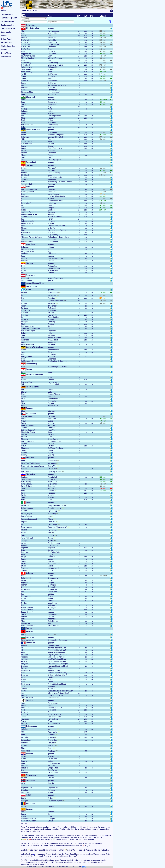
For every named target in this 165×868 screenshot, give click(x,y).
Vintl (51, 533)
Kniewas (52, 69)
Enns (23, 100)
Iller (23, 354)
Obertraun (52, 54)
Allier (23, 648)
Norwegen (30, 780)
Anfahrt (4, 50)
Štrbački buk (53, 770)
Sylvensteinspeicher (57, 301)
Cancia (51, 550)
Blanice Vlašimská (28, 425)
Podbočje (51, 493)
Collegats (51, 819)
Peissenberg (54, 293)
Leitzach (24, 319)
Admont (51, 100)
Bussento (25, 505)
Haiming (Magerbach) (56, 196)
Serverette (52, 689)
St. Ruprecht (53, 122)
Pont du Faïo (53, 719)
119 (101, 40)
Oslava (24, 444)
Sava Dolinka (26, 484)
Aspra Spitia (54, 732)
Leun (50, 372)
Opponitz (51, 139)
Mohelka (25, 439)
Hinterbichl (52, 203)
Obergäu (52, 168)
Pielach (24, 153)
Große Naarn (26, 45)
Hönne (24, 380)
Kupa (23, 763)
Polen (28, 795)
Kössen (51, 223)
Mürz (23, 118)
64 (101, 419)
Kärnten (29, 263)
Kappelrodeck (53, 350)
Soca (23, 497)
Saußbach (31, 329)
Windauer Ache (27, 242)
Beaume (24, 666)
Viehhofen (52, 180)
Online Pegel (6, 39)
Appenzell (52, 619)
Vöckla (24, 94)
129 (101, 33)
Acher (23, 350)
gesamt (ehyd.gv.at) (56, 278)
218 (101, 76)
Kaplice (51, 435)
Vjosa (23, 634)
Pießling (24, 88)
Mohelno (51, 428)
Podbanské (53, 461)
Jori (23, 786)
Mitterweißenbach (28, 58)
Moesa (24, 601)
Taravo (24, 717)
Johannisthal (53, 340)
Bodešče (51, 479)
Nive (23, 682)
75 (101, 293)
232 (101, 196)
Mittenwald (53, 295)
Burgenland (31, 162)
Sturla (23, 566)
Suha (50, 500)
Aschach (25, 33)
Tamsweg (52, 184)
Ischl (23, 51)
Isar (23, 199)
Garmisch (53, 304)
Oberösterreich (32, 28)
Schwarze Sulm (27, 125)
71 (101, 56)
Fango (24, 705)
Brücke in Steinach (55, 217)
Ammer (24, 293)
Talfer (27, 538)
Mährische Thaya (28, 432)
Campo (51, 814)
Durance (25, 675)
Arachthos (25, 737)
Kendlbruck (52, 170)
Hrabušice (53, 469)
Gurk (23, 266)
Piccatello (52, 557)
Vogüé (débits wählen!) (57, 659)
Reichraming (26, 63)
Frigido (24, 522)
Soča (23, 491)
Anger (50, 107)
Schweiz (29, 573)
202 (101, 208)
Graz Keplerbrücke (55, 116)
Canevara (53, 522)
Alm (23, 31)
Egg (49, 252)
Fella (23, 555)
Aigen (50, 109)
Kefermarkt (52, 38)
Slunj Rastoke (53, 768)
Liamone (25, 714)
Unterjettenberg (54, 173)
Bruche (24, 668)
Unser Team (6, 53)
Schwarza (25, 137)
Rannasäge (52, 90)
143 (101, 175)
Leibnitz (51, 127)
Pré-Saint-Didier (54, 552)
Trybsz (52, 798)
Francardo (52, 710)
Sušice (50, 421)
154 (101, 139)
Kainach (24, 111)
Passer (24, 559)
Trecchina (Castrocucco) (59, 527)
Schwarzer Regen (28, 331)
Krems (24, 85)
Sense (24, 614)
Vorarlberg (30, 244)
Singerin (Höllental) (55, 137)
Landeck (51, 210)
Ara (23, 812)
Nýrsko (51, 453)
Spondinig (53, 514)
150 (101, 72)
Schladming (52, 102)
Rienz (23, 533)
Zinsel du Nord (27, 698)
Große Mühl (26, 40)
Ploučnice (25, 448)
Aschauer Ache (27, 212)
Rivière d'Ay (26, 684)
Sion (50, 610)
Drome (24, 673)
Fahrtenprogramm (9, 18)
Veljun (50, 761)
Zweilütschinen (54, 626)
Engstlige (25, 583)
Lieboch (51, 111)
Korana (24, 761)
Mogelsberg (52, 603)
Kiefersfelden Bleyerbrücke (58, 237)
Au (49, 249)
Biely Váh (31, 463)
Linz (50, 35)
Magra (24, 557)
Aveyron (24, 664)
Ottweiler (51, 411)
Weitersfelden (53, 67)
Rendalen (52, 790)
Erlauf (23, 132)
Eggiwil (51, 580)
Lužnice (28, 416)
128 (101, 58)
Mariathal (51, 189)
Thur (23, 621)
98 (101, 488)
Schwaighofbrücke (55, 177)
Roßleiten (52, 88)
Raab (23, 120)
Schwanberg (53, 125)
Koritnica (25, 477)
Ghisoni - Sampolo (55, 708)
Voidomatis (25, 751)
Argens (24, 661)
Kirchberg (52, 212)
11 (101, 576)
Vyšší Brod (52, 419)
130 (101, 137)
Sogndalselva (26, 788)
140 (101, 479)
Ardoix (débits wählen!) (57, 684)
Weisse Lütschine (28, 626)
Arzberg (51, 120)
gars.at (51, 281)
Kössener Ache (27, 223)
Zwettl (50, 49)
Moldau (24, 419)
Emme (24, 580)
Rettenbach (26, 65)
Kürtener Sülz (26, 382)
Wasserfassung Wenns (57, 230)
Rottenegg (52, 47)
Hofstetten (52, 153)
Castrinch (52, 587)
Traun (23, 76)
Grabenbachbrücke (55, 65)
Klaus (50, 72)
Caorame (25, 511)
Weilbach (51, 324)
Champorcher (53, 545)
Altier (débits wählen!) (56, 652)
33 (101, 63)
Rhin (23, 367)
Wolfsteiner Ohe (28, 344)
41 (101, 484)
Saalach (24, 173)
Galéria (51, 705)
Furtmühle (52, 40)
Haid (50, 60)
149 (101, 79)
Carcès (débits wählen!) (57, 661)
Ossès (50, 682)
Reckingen (52, 608)
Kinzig (27, 357)
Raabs (50, 155)
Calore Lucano (27, 508)
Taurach (27, 184)
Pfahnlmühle (53, 81)
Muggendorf (52, 342)
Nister (23, 396)
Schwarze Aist (27, 67)
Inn (26, 196)
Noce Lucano (26, 527)
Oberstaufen (53, 261)
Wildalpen (52, 104)
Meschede (52, 359)
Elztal (50, 392)
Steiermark (30, 97)
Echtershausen (54, 399)
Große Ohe (26, 310)
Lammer (24, 168)
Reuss (24, 605)
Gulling (24, 109)
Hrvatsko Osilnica (55, 763)
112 (101, 47)
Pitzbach (25, 230)
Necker (24, 603)
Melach (24, 228)
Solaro (50, 721)
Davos (50, 596)
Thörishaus (52, 614)
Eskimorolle (6, 32)
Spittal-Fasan (53, 271)
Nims (23, 394)
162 (101, 51)
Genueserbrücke (54, 717)
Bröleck (51, 377)
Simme (24, 617)
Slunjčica (25, 768)
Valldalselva (26, 792)
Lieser (24, 271)
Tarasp (50, 576)
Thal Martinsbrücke (55, 258)
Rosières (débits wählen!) (58, 666)
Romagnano (54, 530)
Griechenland (31, 726)
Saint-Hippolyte (54, 670)
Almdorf (51, 214)
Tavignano (25, 719)
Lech (23, 205)
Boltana (51, 812)
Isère (23, 677)
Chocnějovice (53, 439)
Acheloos (25, 729)
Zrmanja (24, 772)
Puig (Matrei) (53, 235)
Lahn (23, 372)
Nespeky (51, 423)
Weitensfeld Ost (54, 268)
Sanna (24, 210)
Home (3, 11)
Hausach (51, 357)
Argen (24, 306)
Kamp (23, 146)
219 (101, 210)
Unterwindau (53, 242)
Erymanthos (26, 740)
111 (101, 81)
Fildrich (24, 585)
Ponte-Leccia (53, 703)
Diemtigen (52, 585)
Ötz (23, 208)
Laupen (51, 612)
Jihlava (24, 428)
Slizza (24, 561)
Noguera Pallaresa (28, 819)
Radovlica (52, 488)
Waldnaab (25, 340)
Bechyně (51, 416)
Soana (24, 564)
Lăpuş (24, 806)
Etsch (26, 514)
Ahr (23, 390)
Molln (50, 56)
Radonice (52, 425)
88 (101, 303)
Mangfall (25, 322)
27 (101, 173)
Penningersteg (54, 31)
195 (101, 132)
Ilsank (50, 326)
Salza (23, 104)
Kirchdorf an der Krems (57, 85)
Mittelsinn (52, 335)
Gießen (51, 352)
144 (101, 482)
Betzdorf (51, 403)
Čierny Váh (33, 466)
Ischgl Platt (52, 239)
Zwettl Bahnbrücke (55, 148)
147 (101, 74)
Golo (23, 710)
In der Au (51, 228)
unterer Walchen (54, 338)
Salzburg (30, 165)
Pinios (24, 748)
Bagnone (25, 548)
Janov (50, 432)
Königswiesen (53, 45)
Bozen (52, 538)
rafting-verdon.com (55, 646)
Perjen (50, 219)
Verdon (24, 646)
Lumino (51, 601)
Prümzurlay (52, 401)
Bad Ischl (51, 51)
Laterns (51, 256)
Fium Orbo (25, 708)
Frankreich (30, 643)
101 (101, 170)
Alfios (23, 732)
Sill (22, 235)
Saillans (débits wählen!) (57, 673)
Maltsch (24, 435)
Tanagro (24, 541)
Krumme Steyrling (28, 56)
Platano (24, 530)
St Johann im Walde (56, 201)
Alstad (50, 792)
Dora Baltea (26, 552)
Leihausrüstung (8, 28)
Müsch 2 (51, 390)
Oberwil (51, 617)
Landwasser (26, 596)
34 (101, 168)
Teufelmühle (53, 42)
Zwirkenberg (53, 306)
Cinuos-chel (52, 592)
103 (101, 69)
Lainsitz (24, 151)
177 (101, 60)
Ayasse (24, 545)
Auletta (52, 541)
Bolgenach (25, 247)
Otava (24, 421)
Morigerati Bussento (57, 506)
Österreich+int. (27, 281)
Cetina (24, 757)
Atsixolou (53, 746)
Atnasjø (51, 783)
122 (101, 31)
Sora (23, 500)
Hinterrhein (25, 589)
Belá (23, 461)
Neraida (52, 743)
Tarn (23, 686)
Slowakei (30, 457)
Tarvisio (51, 561)
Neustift (51, 144)
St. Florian (52, 83)
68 (101, 203)
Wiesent (24, 342)
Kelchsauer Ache (28, 221)
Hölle (50, 333)
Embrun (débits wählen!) (57, 675)
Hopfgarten (52, 192)
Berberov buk (53, 772)
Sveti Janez (52, 482)
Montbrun (52, 686)
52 (101, 100)
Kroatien (29, 754)
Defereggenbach (28, 192)
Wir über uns (6, 43)
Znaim (50, 450)
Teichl (23, 74)
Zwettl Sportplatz (54, 160)
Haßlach (24, 315)
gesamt (51, 28)
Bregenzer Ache (27, 249)
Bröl (23, 377)
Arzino (24, 543)
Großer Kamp (26, 144)
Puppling (52, 298)
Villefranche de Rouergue (58, 664)
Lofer (50, 175)
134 (101, 42)
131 (101, 65)
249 (101, 205)
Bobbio (51, 570)
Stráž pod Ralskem (55, 448)
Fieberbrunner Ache (29, 214)
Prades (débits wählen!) (57, 650)
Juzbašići (51, 766)
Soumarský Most (54, 441)
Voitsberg (51, 113)
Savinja (24, 495)
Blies (23, 411)
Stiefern (51, 146)
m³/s (105, 100)
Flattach (51, 273)
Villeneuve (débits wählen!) (58, 693)
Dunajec (24, 801)
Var (22, 693)
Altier (23, 652)
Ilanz (50, 623)
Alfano (52, 519)
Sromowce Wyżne (56, 801)
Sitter (23, 619)
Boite (23, 550)
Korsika (29, 700)
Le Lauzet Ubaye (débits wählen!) (61, 691)
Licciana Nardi (53, 568)
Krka (23, 493)
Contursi (52, 535)
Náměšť (51, 444)
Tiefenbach (52, 254)
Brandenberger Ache (29, 189)
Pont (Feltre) (54, 511)
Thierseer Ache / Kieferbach (32, 237)
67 (101, 194)
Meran (50, 559)
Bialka (24, 798)
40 (101, 421)
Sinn (23, 335)
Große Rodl (26, 47)
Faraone (29, 519)
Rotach (24, 258)
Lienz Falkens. (54, 194)
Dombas (51, 786)
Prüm (23, 399)
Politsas (52, 737)
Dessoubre (25, 670)
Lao (23, 524)
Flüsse (4, 35)
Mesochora (53, 729)
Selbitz (24, 333)
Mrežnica (25, 766)
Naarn (24, 60)
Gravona (25, 712)
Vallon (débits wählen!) (57, 657)
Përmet (52, 635)
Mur (23, 116)
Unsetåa (24, 790)
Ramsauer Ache (27, 326)
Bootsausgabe (7, 25)
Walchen (25, 338)
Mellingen (52, 605)
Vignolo (51, 566)
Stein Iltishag (53, 621)
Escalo (50, 821)
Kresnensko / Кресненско (58, 640)
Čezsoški (52, 491)
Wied (23, 406)
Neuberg (51, 118)
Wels (50, 79)
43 (101, 192)
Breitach (24, 254)
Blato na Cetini (54, 757)
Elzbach (24, 392)
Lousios (24, 745)
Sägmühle (52, 331)
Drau (23, 194)
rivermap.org (53, 578)
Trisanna (25, 239)
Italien (28, 502)
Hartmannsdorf (54, 92)
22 (101, 189)
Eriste (50, 816)
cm (104, 31)
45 (101, 423)
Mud (23, 324)
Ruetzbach (25, 233)
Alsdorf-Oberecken (55, 394)
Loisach (24, 303)
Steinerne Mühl (27, 92)
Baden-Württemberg (34, 347)
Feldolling (52, 322)
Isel (23, 201)
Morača (24, 778)
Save (23, 488)
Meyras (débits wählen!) (57, 655)
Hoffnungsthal (53, 384)
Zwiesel (51, 313)
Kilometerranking (8, 21)
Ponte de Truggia (55, 714)
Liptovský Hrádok (56, 472)
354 (101, 35)
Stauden (51, 319)
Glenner (24, 587)
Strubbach (25, 175)
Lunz (50, 157)
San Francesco (54, 543)
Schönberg (52, 310)
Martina (51, 594)
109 (101, 54)
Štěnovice (52, 455)
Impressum (6, 57)
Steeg (50, 205)
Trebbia (24, 570)
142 (101, 49)
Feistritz (24, 107)
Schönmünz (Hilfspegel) (57, 361)
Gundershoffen (54, 698)
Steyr (26, 69)
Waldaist (25, 81)
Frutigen (51, 583)
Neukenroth (52, 315)
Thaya (24, 155)
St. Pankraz (52, 74)
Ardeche (24, 655)
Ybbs (23, 139)
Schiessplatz (53, 589)
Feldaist (24, 38)
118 (101, 67)
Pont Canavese (54, 564)
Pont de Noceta (54, 723)
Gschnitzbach (26, 217)
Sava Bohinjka (27, 479)
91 (101, 295)
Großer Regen (27, 313)
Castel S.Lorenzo (56, 508)
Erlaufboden (53, 132)
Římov (50, 437)
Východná (53, 463)
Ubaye (24, 691)
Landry (51, 677)
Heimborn (52, 396)
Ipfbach (24, 83)
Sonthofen (52, 354)
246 (101, 301)
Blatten (51, 598)
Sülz (23, 384)
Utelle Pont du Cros (55, 695)
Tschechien (31, 414)
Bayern (29, 289)
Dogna (50, 555)
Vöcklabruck (53, 94)
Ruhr (23, 359)
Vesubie (24, 695)
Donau (24, 35)
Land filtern (26, 19)
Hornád (24, 469)
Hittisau (51, 247)
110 (101, 38)
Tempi (51, 748)
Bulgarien (30, 637)
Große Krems (26, 141)
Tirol (28, 187)
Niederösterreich (33, 130)
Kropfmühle (52, 33)
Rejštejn (51, 446)
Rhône (27, 608)
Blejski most (52, 484)
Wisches (51, 668)
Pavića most (53, 759)
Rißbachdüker (53, 317)
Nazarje (51, 495)
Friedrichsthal (53, 406)
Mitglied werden (8, 46)
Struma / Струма (28, 640)
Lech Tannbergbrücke (56, 226)
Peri (49, 712)
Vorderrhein (26, 623)
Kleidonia (53, 751)
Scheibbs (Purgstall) (56, 135)
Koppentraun (26, 54)
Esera (23, 814)
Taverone (25, 568)
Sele (23, 535)
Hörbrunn (51, 221)
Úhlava (24, 453)
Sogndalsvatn (53, 788)
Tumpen (51, 208)
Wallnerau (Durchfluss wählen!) (60, 182)
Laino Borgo (54, 525)
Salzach (24, 182)
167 (101, 135)
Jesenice (51, 486)
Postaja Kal (52, 477)
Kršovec (51, 497)
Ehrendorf (52, 151)
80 (101, 102)
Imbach (51, 141)
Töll (50, 516)
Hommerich (52, 382)
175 (101, 201)
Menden (51, 380)
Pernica (51, 778)
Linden (50, 329)
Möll (23, 273)
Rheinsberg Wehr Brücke (58, 367)
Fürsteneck (52, 344)
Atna (23, 783)
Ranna (24, 90)
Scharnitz (51, 199)
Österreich (25, 278)
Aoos (23, 735)
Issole (23, 680)
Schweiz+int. (26, 578)
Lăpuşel (51, 806)
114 (101, 45)
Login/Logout (7, 14)
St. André (51, 680)
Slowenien (30, 474)
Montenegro (31, 775)
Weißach (25, 261)
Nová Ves (52, 430)
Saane (27, 612)
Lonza (24, 598)
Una (23, 770)
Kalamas (25, 743)
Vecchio (24, 723)
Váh (26, 471)
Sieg (23, 403)
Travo (23, 721)
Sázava (24, 423)
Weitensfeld (52, 266)
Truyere (24, 689)
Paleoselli (53, 735)
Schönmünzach (27, 361)
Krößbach (52, 233)
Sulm (23, 127)
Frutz (23, 256)
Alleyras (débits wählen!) (57, 648)
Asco (23, 703)
